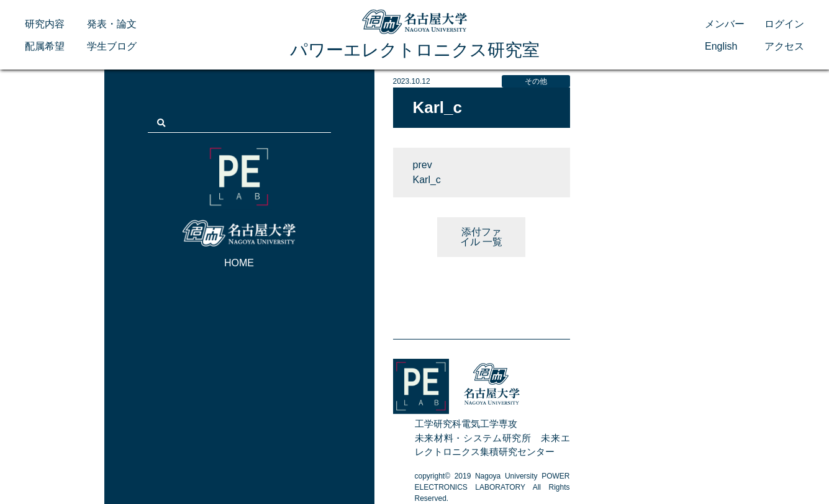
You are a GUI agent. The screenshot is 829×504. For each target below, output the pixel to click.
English (721, 46)
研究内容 (45, 24)
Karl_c (427, 180)
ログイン (784, 24)
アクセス (784, 46)
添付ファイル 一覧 (481, 237)
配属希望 (45, 46)
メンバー (725, 24)
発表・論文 (112, 24)
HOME (239, 263)
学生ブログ (112, 46)
